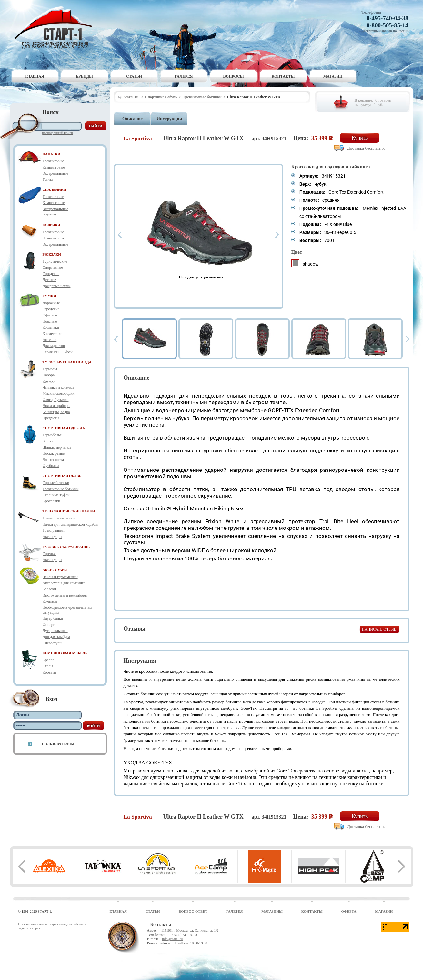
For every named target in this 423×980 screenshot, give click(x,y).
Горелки (49, 554)
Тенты (48, 180)
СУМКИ (50, 296)
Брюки (48, 441)
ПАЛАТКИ (52, 154)
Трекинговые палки (59, 518)
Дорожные (51, 303)
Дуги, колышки (55, 631)
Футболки (51, 466)
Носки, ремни (54, 453)
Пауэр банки (53, 618)
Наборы (49, 375)
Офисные (50, 315)
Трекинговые (53, 161)
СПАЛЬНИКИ (55, 189)
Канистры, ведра (56, 412)
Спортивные (53, 267)
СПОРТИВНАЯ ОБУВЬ (62, 476)
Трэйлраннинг (54, 530)
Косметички (53, 334)
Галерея (184, 76)
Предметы (51, 418)
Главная (35, 76)
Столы (48, 666)
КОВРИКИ (51, 225)
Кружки (49, 381)
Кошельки (51, 327)
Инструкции (169, 119)
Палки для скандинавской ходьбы (70, 524)
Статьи (134, 76)
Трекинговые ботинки (61, 489)
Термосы (50, 369)
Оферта (349, 911)
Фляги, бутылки (56, 400)
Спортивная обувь (161, 97)
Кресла (48, 660)
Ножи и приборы (57, 406)
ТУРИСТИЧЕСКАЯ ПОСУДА (67, 362)
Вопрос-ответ (193, 911)
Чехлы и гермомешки (60, 577)
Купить (360, 138)
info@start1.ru (172, 939)
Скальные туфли (56, 495)
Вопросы (234, 76)
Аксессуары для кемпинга (64, 583)
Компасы (50, 601)
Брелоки (49, 589)
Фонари (49, 625)
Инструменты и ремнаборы (65, 595)
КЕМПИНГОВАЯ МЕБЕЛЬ (65, 653)
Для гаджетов (54, 346)
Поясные (50, 321)
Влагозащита (53, 460)
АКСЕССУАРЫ (55, 570)
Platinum (50, 215)
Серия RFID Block (58, 352)
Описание (132, 119)
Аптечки (50, 340)
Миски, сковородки (59, 393)
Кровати (49, 672)
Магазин (333, 76)
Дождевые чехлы (57, 286)
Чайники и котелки (58, 387)
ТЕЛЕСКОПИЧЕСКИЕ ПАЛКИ (69, 511)
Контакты (283, 76)
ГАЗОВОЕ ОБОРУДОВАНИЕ (66, 547)
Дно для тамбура (56, 637)
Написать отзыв (379, 629)
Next (277, 235)
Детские (49, 280)
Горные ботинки (56, 483)
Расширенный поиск (58, 133)
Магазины (272, 911)
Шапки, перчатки (57, 447)
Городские (51, 274)
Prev (120, 235)
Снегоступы (53, 643)
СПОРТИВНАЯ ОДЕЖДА (64, 428)
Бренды (84, 76)
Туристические (55, 261)
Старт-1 (56, 28)
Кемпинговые (54, 167)
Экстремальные (55, 173)
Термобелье (52, 435)
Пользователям (58, 744)
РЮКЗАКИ (52, 254)
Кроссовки (51, 501)
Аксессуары (52, 537)
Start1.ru (131, 97)
